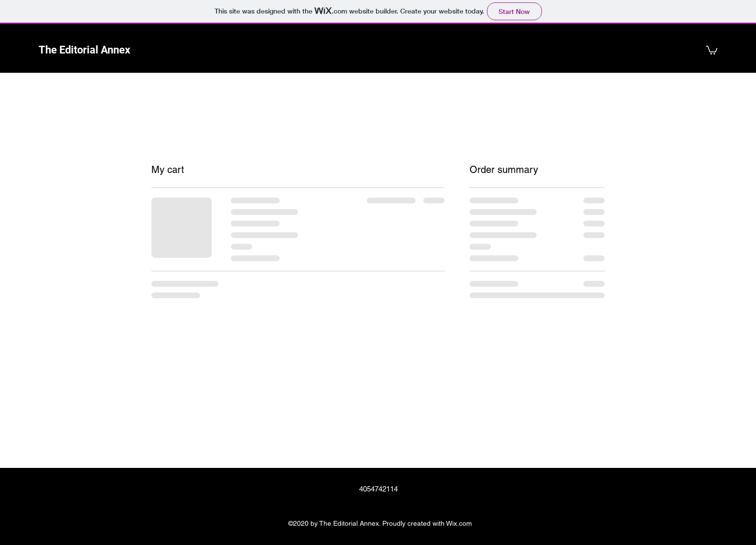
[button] (712, 50)
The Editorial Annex (84, 50)
